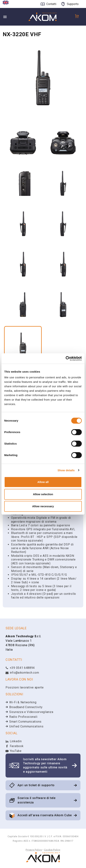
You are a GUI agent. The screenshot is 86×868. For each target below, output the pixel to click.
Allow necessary (43, 506)
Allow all (43, 482)
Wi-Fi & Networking (23, 702)
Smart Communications (25, 722)
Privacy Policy (34, 850)
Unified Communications (26, 726)
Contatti (51, 4)
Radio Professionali (23, 717)
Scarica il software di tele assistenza (37, 800)
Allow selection (43, 494)
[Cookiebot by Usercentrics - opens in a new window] (66, 359)
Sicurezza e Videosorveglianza (31, 712)
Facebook (14, 746)
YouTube (14, 751)
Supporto (73, 4)
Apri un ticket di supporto (36, 785)
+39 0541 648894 (20, 668)
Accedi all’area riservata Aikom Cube (45, 815)
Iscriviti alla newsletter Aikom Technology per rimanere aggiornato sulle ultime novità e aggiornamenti (45, 765)
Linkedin (14, 741)
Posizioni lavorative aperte (25, 687)
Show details (66, 470)
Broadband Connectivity (26, 707)
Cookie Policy (52, 850)
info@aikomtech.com (22, 673)
